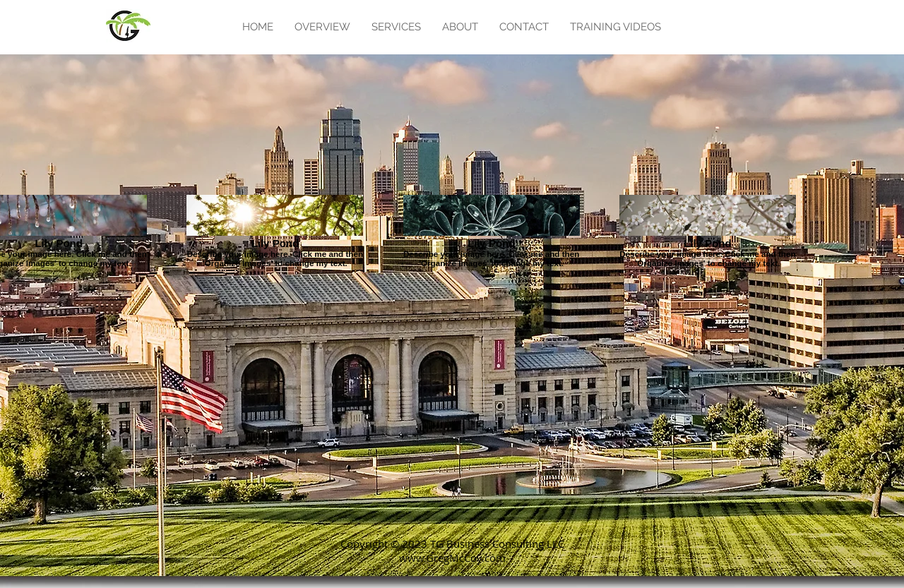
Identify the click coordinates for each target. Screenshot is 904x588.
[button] (396, 27)
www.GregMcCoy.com (452, 558)
